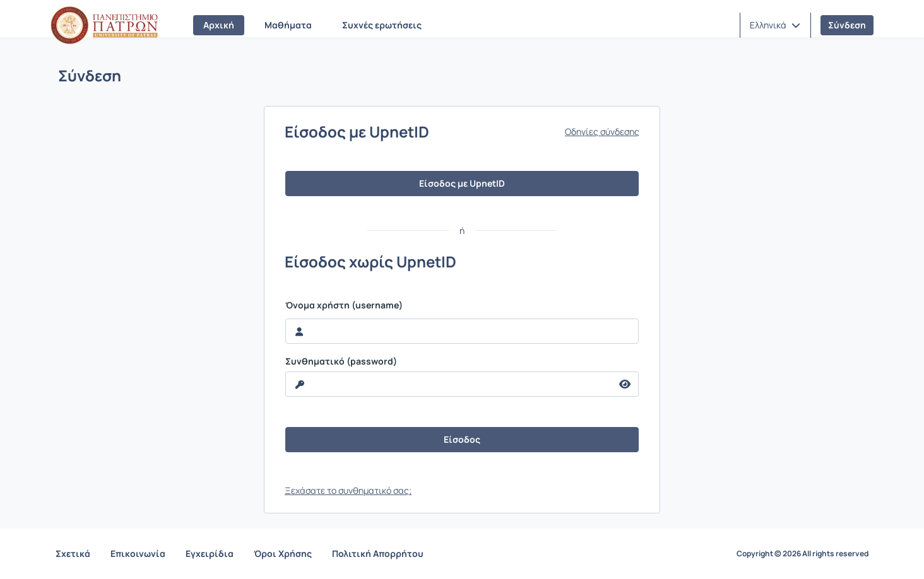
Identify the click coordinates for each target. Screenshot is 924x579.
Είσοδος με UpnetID (462, 183)
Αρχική (219, 25)
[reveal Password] (449, 384)
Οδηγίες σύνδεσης (602, 132)
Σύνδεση (847, 25)
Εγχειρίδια (210, 553)
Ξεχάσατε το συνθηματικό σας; (348, 490)
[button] (775, 25)
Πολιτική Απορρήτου (378, 553)
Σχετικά (73, 553)
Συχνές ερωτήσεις (382, 25)
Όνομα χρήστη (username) (344, 305)
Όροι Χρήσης (283, 553)
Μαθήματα (288, 25)
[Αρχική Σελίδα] (104, 25)
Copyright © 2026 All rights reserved (803, 554)
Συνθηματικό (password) (341, 361)
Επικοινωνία (138, 553)
